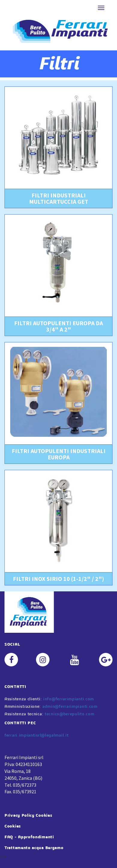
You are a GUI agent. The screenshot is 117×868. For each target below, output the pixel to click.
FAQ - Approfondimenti (29, 837)
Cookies (13, 826)
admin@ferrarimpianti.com (70, 707)
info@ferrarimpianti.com (69, 699)
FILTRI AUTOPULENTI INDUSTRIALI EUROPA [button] (59, 454)
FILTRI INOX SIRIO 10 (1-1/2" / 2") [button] (58, 579)
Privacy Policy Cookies (28, 815)
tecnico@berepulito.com (69, 714)
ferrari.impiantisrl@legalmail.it (36, 735)
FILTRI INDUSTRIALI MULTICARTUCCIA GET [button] (59, 198)
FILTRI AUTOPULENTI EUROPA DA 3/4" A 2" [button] (58, 326)
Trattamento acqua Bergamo (34, 848)
